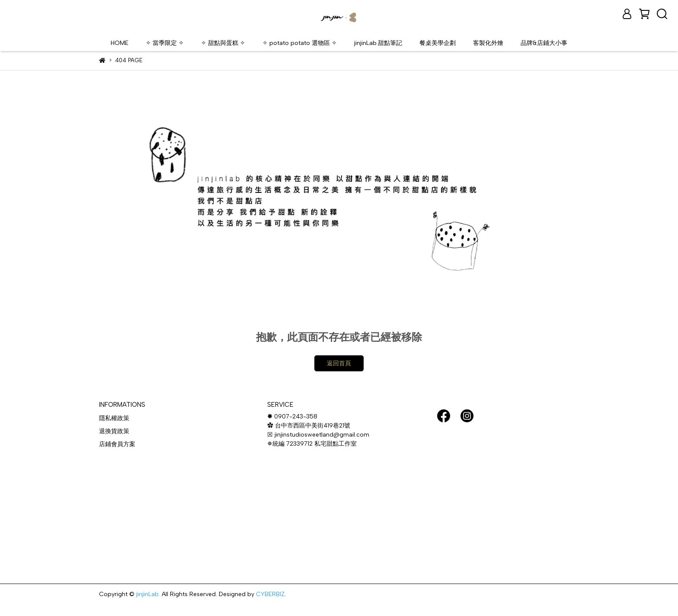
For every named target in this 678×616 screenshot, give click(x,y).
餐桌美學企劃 (438, 43)
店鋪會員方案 (117, 444)
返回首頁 (339, 363)
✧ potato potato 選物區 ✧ (300, 43)
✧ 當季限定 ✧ (165, 43)
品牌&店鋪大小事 (544, 43)
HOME (120, 43)
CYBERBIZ (270, 594)
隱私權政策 (114, 418)
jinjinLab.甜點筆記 (378, 43)
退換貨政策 (114, 431)
